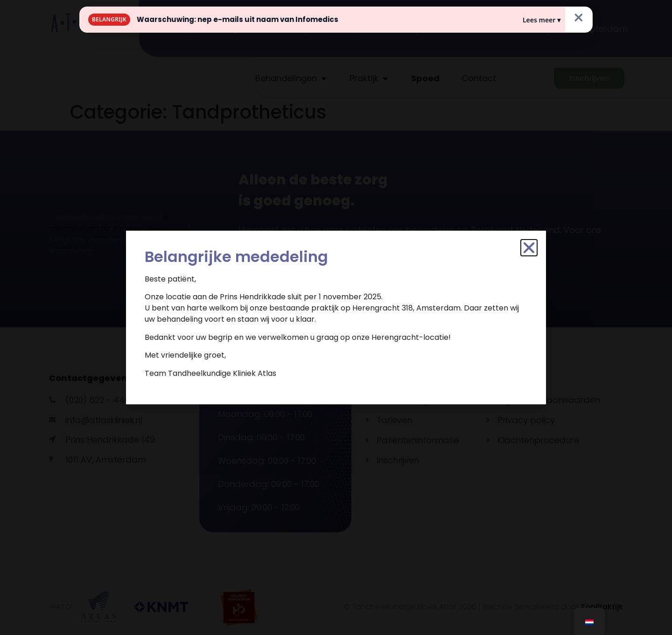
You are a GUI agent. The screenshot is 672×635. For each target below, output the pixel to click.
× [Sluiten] (579, 18)
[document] (336, 317)
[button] (529, 248)
